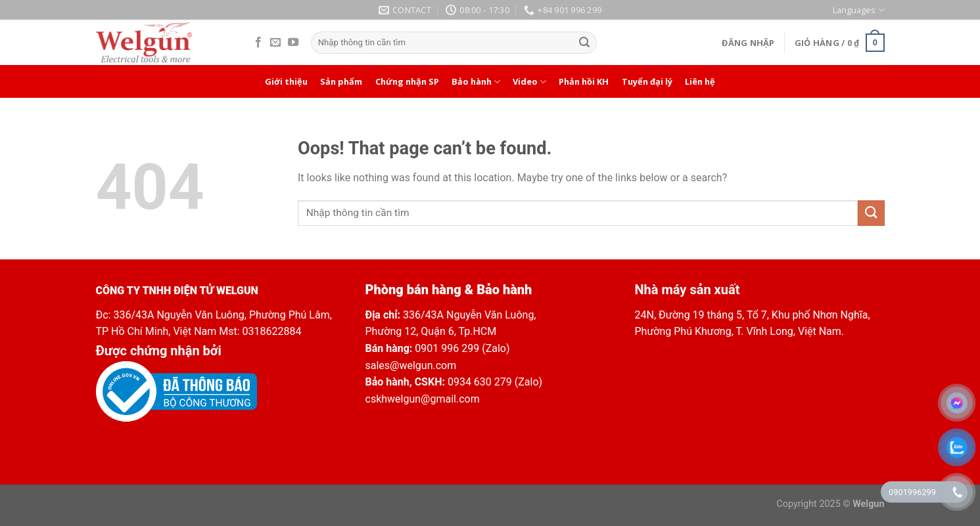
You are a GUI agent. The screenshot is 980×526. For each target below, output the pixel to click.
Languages (858, 10)
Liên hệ (700, 81)
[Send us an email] (275, 43)
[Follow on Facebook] (258, 43)
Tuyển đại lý (647, 81)
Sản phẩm (341, 81)
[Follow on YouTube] (293, 43)
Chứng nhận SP (407, 81)
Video (529, 82)
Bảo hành (476, 82)
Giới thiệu (286, 81)
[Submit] (584, 43)
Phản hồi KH (584, 81)
